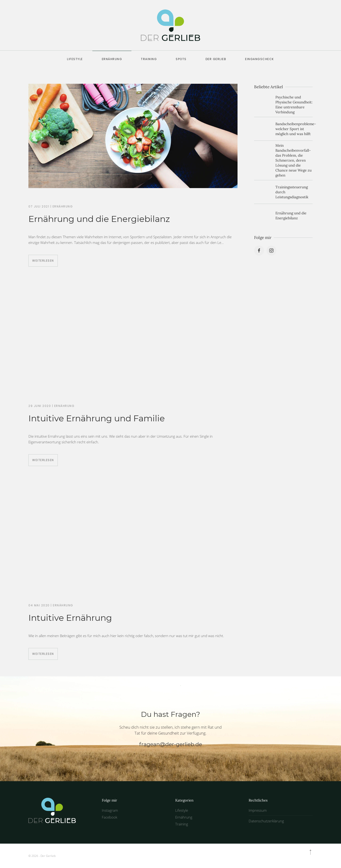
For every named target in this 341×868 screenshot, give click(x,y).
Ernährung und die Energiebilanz (99, 219)
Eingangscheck (260, 59)
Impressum (258, 810)
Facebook (110, 817)
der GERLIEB (216, 59)
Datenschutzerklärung (266, 821)
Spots (181, 59)
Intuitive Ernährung (70, 618)
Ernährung (112, 59)
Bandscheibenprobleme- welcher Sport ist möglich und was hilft (296, 129)
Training (149, 59)
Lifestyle (75, 59)
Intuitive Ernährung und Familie (97, 418)
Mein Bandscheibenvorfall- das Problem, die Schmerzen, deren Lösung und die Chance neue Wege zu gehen (294, 160)
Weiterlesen (43, 261)
